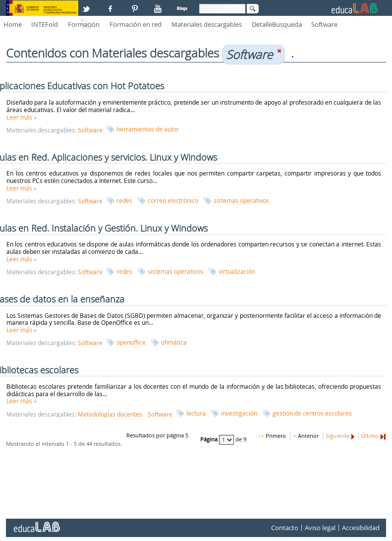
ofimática (174, 342)
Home (13, 24)
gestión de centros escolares (312, 413)
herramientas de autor (148, 129)
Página (210, 440)
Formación (84, 24)
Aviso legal (320, 528)
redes (124, 200)
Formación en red (136, 24)
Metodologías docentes (110, 414)
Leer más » (22, 117)
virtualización (237, 271)
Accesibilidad (361, 528)
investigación (239, 413)
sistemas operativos (241, 200)
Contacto (285, 528)
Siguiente (337, 436)
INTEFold (45, 24)
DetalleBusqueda (277, 24)
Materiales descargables (207, 24)
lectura (196, 413)
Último (370, 436)
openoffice (131, 342)
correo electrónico (173, 200)
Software (324, 24)
